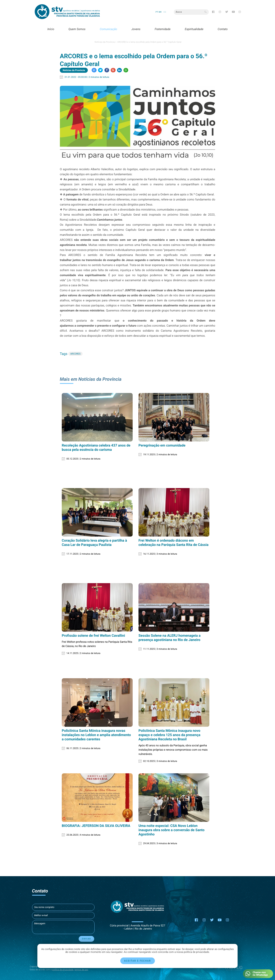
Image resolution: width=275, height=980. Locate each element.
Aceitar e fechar (137, 961)
